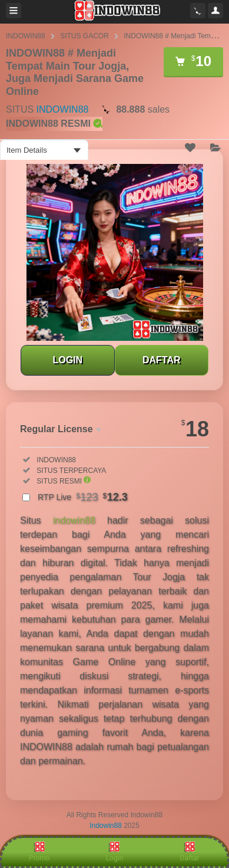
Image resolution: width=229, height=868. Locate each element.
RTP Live (83, 497)
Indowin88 (106, 826)
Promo (39, 851)
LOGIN (67, 360)
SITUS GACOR (84, 36)
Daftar (190, 851)
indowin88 (74, 520)
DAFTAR (162, 360)
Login (115, 851)
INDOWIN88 (26, 36)
